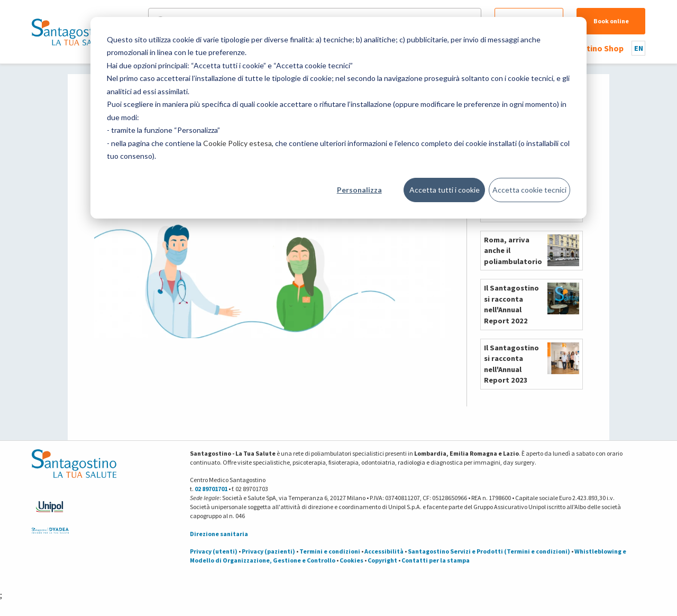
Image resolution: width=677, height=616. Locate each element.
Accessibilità (384, 551)
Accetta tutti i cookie (445, 190)
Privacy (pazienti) (268, 551)
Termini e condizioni (330, 551)
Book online (611, 21)
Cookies (351, 560)
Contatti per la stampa (436, 560)
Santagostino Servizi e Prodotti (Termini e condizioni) (489, 551)
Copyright (382, 560)
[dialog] (338, 118)
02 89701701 (211, 489)
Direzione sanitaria (219, 534)
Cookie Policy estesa (237, 143)
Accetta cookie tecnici (529, 190)
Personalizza (359, 190)
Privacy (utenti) (214, 551)
